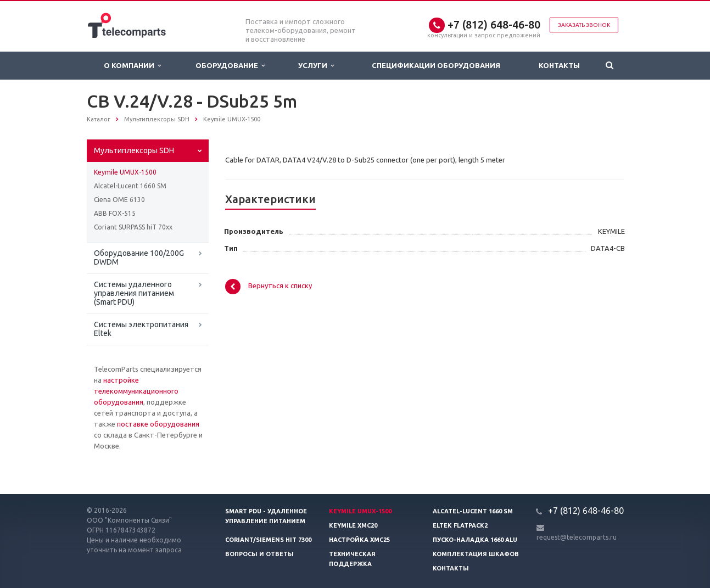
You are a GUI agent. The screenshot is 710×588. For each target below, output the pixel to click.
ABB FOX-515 (115, 213)
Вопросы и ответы (259, 554)
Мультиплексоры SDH (134, 150)
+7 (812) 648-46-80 (494, 24)
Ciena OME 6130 (119, 200)
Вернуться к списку (269, 287)
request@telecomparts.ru (577, 537)
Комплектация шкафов (476, 554)
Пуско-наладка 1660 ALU (475, 540)
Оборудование (230, 66)
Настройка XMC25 (359, 540)
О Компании (132, 66)
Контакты (559, 65)
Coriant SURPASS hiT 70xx (133, 227)
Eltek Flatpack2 (460, 525)
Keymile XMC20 (353, 525)
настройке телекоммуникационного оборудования (136, 391)
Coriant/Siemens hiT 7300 (268, 540)
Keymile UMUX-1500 (125, 172)
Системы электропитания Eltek (141, 329)
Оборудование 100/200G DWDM (139, 257)
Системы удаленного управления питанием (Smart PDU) (134, 293)
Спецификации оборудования (436, 65)
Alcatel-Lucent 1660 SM (130, 186)
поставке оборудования (158, 424)
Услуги (316, 66)
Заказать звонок (584, 25)
